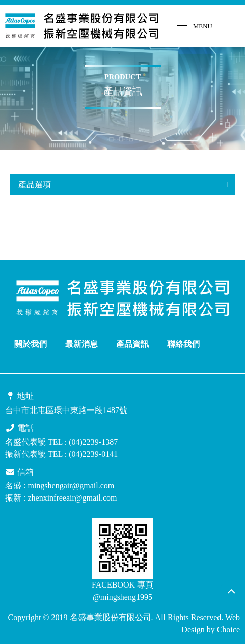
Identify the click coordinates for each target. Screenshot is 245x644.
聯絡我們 (183, 344)
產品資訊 (132, 344)
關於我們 (31, 344)
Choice (228, 630)
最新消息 (81, 344)
